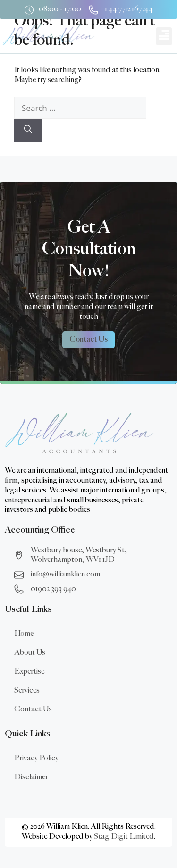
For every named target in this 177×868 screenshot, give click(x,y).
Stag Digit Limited (124, 837)
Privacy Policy (36, 758)
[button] (164, 36)
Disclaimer (31, 777)
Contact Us (33, 709)
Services (27, 690)
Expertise (29, 672)
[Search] (28, 130)
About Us (30, 653)
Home (24, 634)
